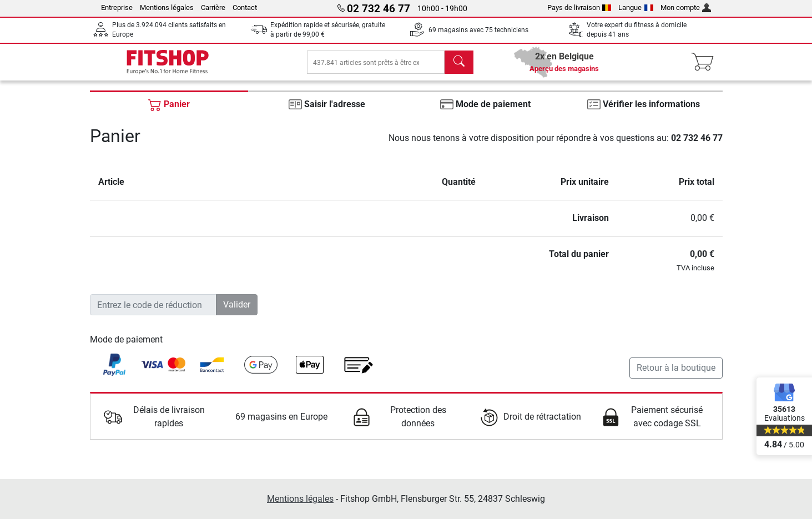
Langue (636, 7)
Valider (237, 312)
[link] (114, 372)
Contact (245, 7)
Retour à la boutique (676, 376)
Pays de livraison (579, 7)
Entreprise (117, 7)
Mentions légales (167, 7)
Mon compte (686, 7)
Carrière (213, 7)
